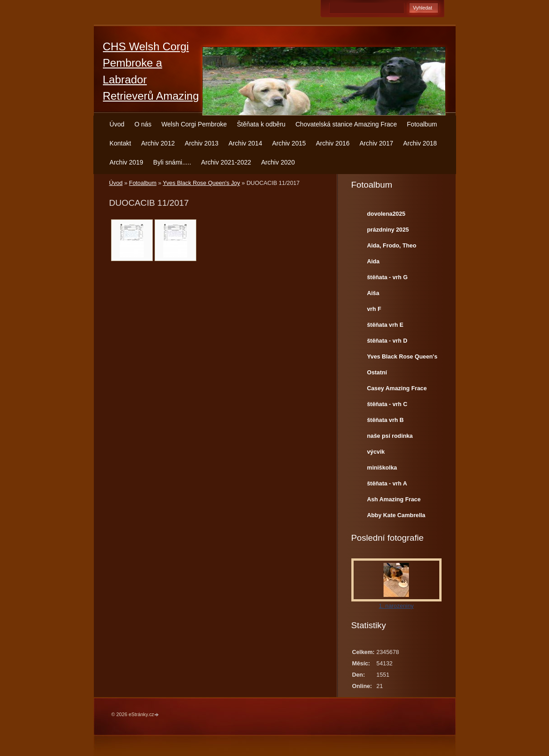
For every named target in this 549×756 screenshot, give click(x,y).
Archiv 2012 (158, 143)
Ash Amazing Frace (394, 499)
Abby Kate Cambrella (396, 515)
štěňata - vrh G (388, 277)
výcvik (376, 452)
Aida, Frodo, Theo (392, 245)
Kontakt (121, 143)
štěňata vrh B (386, 420)
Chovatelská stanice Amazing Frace (346, 124)
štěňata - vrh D (387, 341)
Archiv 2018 (420, 143)
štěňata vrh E (385, 325)
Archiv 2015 (289, 143)
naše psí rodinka (390, 436)
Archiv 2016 (333, 143)
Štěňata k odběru (261, 124)
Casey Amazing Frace (397, 388)
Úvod (117, 124)
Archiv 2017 (376, 143)
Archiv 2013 (202, 143)
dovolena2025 (386, 214)
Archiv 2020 (278, 162)
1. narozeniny (396, 606)
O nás (143, 124)
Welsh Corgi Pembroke (194, 124)
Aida (374, 261)
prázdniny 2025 (388, 230)
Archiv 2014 (245, 143)
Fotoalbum (422, 124)
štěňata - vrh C (387, 404)
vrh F (374, 309)
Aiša (373, 293)
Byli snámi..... (172, 162)
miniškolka (382, 468)
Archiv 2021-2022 (226, 162)
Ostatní (377, 372)
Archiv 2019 (126, 162)
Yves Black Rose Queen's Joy (201, 183)
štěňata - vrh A (387, 483)
